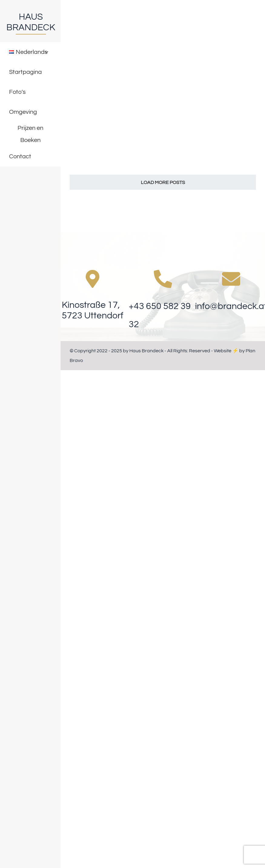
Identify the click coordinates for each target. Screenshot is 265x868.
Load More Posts (163, 182)
